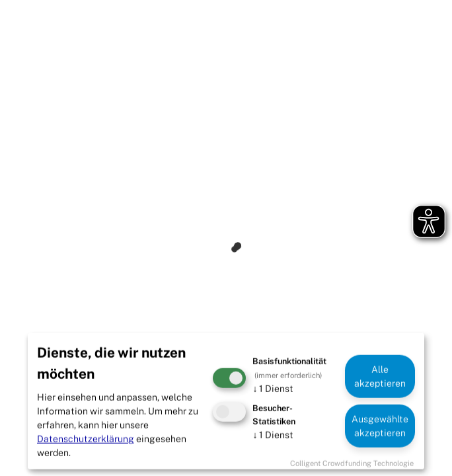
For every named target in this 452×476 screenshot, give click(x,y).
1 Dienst (273, 389)
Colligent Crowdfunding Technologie (352, 463)
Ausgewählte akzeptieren (380, 425)
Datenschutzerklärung (86, 439)
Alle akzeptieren (380, 376)
